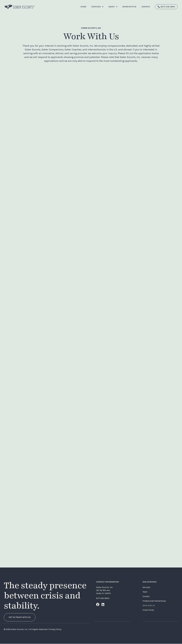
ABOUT (113, 7)
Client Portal (148, 610)
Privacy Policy (55, 630)
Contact (146, 596)
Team (145, 592)
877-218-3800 (103, 598)
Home (83, 7)
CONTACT (146, 7)
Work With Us (129, 7)
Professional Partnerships (154, 601)
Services (97, 7)
